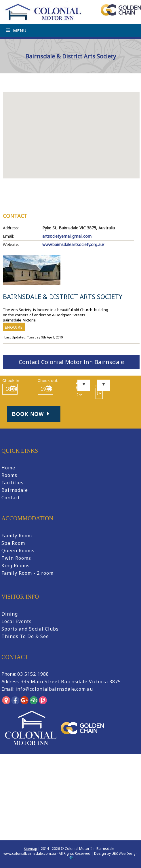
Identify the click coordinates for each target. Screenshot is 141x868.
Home (12, 83)
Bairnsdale (15, 490)
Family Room (17, 536)
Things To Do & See (25, 636)
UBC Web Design (125, 853)
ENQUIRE (14, 327)
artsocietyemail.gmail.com (67, 236)
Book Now (32, 414)
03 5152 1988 (33, 674)
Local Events (17, 621)
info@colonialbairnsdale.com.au (54, 689)
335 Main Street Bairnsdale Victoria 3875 (71, 682)
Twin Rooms (16, 558)
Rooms (9, 475)
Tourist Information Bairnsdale (46, 83)
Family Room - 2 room (27, 573)
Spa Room (13, 543)
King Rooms (16, 566)
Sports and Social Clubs (30, 629)
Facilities (13, 483)
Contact (11, 498)
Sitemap (31, 849)
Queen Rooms (18, 551)
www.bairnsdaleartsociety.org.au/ (73, 244)
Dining (10, 614)
